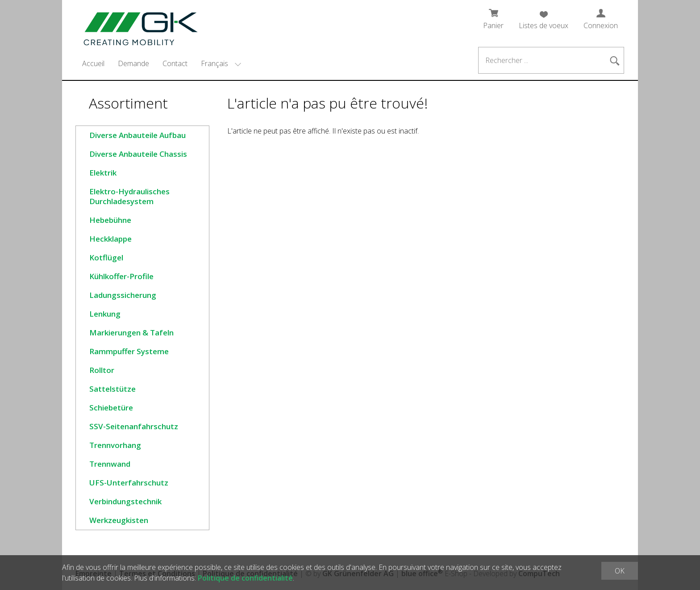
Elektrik (103, 173)
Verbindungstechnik (125, 501)
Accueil (93, 63)
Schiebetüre (111, 408)
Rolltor (102, 370)
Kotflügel (106, 257)
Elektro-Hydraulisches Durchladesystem (129, 196)
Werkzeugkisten (119, 520)
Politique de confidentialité (245, 578)
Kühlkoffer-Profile (121, 276)
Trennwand (110, 464)
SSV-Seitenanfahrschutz (134, 426)
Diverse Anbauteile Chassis (138, 154)
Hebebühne (110, 220)
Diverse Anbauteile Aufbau (137, 135)
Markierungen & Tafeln (131, 333)
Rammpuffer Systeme (129, 351)
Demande (133, 63)
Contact (175, 63)
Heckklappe (110, 239)
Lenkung (105, 314)
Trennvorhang (115, 445)
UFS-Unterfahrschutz (129, 483)
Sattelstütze (112, 389)
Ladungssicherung (123, 295)
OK (620, 571)
